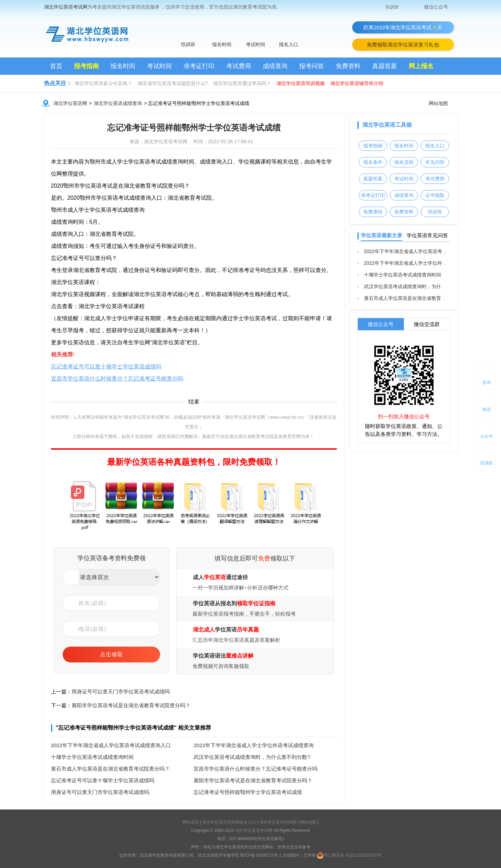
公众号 (487, 436)
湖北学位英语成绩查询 (118, 103)
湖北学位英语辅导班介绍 (357, 83)
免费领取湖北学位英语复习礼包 (403, 45)
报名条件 (373, 162)
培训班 (392, 7)
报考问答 (312, 66)
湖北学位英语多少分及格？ (103, 83)
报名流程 (404, 162)
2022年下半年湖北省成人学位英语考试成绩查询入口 (111, 745)
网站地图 (438, 103)
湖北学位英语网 (70, 103)
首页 (56, 66)
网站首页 (191, 822)
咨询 (487, 383)
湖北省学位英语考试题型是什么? (173, 83)
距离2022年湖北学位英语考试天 (403, 27)
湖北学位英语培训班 (278, 822)
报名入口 (289, 44)
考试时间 (255, 44)
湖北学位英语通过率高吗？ (242, 83)
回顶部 (487, 463)
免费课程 (373, 212)
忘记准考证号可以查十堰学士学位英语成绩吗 (106, 367)
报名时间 (222, 44)
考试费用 (239, 66)
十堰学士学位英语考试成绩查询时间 (92, 757)
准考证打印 (199, 66)
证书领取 (435, 195)
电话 (487, 409)
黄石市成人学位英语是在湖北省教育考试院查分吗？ (110, 769)
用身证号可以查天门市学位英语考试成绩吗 (121, 692)
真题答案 (385, 66)
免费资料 (348, 66)
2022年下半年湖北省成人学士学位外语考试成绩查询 (253, 745)
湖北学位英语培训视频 (301, 83)
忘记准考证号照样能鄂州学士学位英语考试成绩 (194, 128)
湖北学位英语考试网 (66, 7)
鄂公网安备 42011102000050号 (349, 855)
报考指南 (86, 66)
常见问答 (435, 162)
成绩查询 (275, 66)
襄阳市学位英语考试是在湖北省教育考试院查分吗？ (131, 705)
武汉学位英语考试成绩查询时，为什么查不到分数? (252, 757)
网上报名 (421, 66)
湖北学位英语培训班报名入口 (229, 822)
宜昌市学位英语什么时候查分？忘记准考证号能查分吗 (117, 379)
